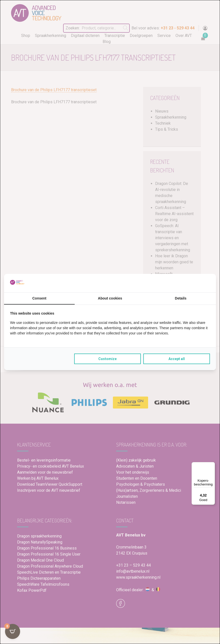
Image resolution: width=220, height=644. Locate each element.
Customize (107, 359)
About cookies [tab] (110, 298)
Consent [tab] (39, 298)
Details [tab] (181, 298)
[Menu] (212, 465)
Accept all (177, 359)
